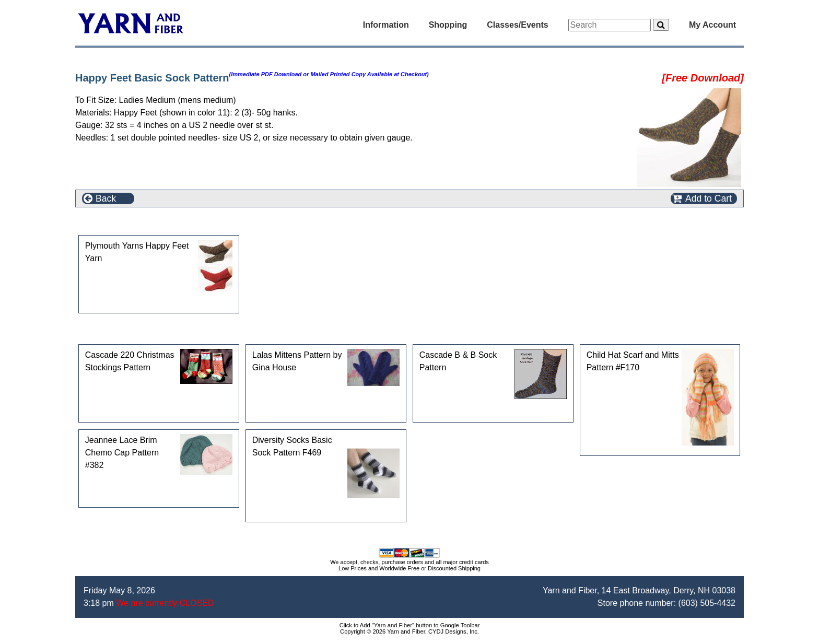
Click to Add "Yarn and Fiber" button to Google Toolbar (410, 625)
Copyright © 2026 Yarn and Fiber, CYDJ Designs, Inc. (409, 631)
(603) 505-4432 (707, 603)
